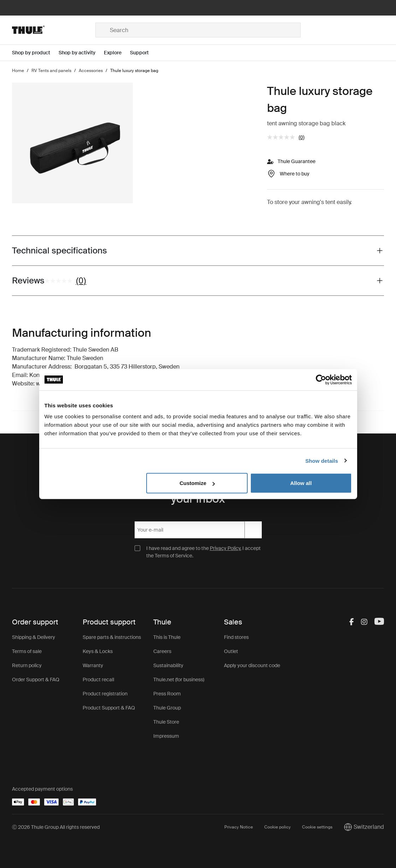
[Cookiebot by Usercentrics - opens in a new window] (321, 379)
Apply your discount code (252, 665)
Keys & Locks (98, 651)
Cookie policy (277, 827)
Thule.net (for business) (179, 680)
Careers (162, 651)
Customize (197, 483)
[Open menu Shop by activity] (81, 53)
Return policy (27, 665)
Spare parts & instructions (112, 637)
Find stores (236, 637)
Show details (322, 460)
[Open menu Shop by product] (35, 53)
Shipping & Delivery (34, 637)
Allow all (301, 483)
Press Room (167, 694)
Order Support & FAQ (36, 680)
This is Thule (167, 637)
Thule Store (166, 722)
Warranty (93, 665)
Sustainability (168, 665)
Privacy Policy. (226, 548)
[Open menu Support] (144, 53)
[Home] (54, 30)
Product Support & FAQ (109, 708)
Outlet (231, 651)
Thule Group (167, 708)
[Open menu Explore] (117, 53)
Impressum (166, 736)
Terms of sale (27, 651)
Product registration (105, 694)
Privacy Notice (239, 827)
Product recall (98, 680)
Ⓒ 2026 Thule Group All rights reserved (56, 827)
